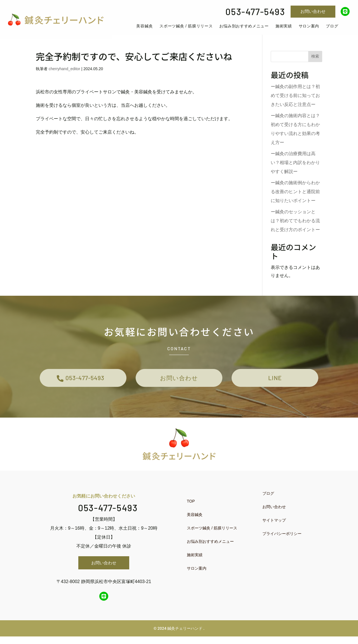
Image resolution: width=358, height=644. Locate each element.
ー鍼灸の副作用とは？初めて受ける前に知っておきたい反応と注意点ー (295, 100)
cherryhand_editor (64, 74)
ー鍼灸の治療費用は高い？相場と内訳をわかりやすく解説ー (295, 167)
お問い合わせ (313, 11)
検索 (315, 61)
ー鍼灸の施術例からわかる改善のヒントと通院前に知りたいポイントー (295, 196)
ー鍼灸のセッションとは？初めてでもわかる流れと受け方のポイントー (295, 225)
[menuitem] (150, 29)
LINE (275, 384)
